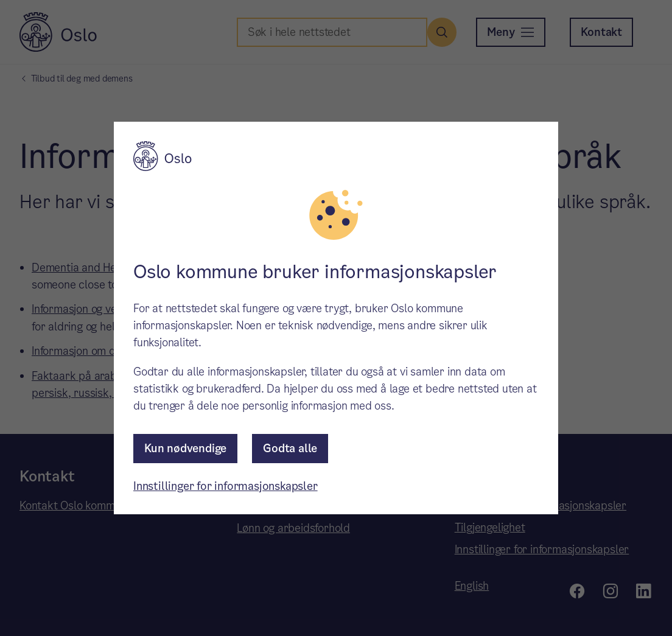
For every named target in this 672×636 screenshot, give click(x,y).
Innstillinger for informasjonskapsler (226, 486)
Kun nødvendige (185, 448)
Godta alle (290, 448)
